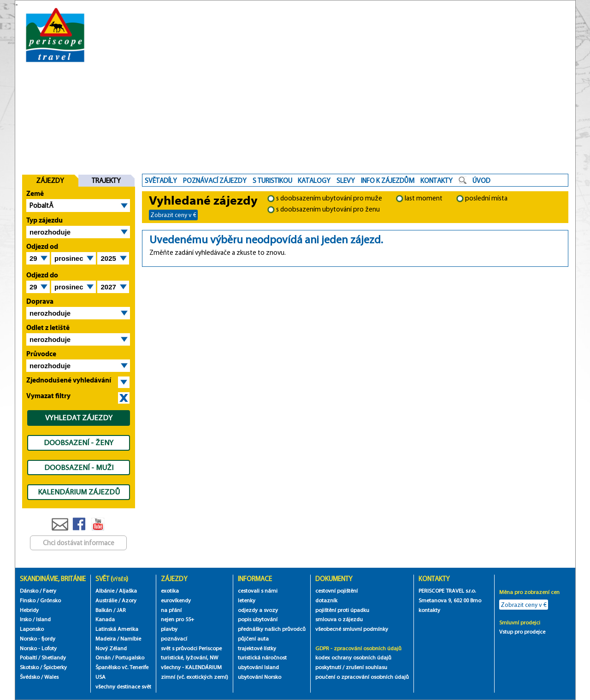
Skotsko (29, 667)
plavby (169, 629)
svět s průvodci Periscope (191, 648)
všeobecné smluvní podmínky (352, 629)
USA (100, 677)
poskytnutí (328, 667)
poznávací (174, 638)
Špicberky (55, 667)
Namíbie (131, 638)
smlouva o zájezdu (340, 619)
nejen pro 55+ (177, 619)
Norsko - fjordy (38, 638)
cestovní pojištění (336, 591)
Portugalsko (130, 657)
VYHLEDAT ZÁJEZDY (79, 418)
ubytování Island (258, 667)
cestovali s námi (258, 591)
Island (43, 619)
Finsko (28, 600)
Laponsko (32, 629)
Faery (50, 591)
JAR (121, 610)
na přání (171, 610)
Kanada (105, 619)
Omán (103, 657)
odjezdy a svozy (258, 610)
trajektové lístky (257, 648)
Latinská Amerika (117, 629)
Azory (129, 600)
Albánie (105, 591)
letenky (247, 600)
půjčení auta (253, 638)
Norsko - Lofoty (38, 648)
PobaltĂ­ (41, 206)
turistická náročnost (262, 657)
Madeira (106, 638)
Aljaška (128, 591)
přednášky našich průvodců (272, 629)
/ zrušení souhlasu (365, 667)
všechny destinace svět (123, 686)
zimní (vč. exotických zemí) (195, 677)
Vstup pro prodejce (522, 632)
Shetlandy (54, 657)
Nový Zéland (111, 648)
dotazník (326, 600)
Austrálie (106, 600)
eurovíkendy (176, 600)
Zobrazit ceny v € (173, 215)
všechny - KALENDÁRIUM (191, 667)
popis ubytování (258, 619)
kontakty (430, 610)
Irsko (26, 619)
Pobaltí (28, 657)
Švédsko (30, 677)
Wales (51, 677)
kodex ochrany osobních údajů (353, 657)
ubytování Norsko (260, 677)
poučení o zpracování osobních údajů (362, 677)
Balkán (104, 610)
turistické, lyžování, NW (189, 657)
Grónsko (50, 600)
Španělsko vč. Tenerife (122, 667)
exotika (170, 591)
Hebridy (29, 610)
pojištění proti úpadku (342, 610)
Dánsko (29, 591)
